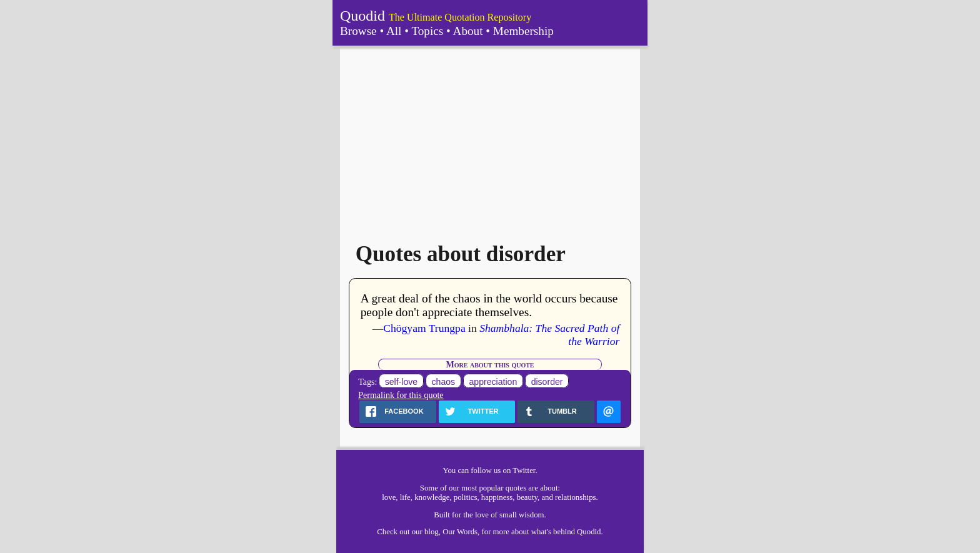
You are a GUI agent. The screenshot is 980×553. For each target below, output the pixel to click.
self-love (401, 382)
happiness (497, 497)
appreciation (493, 382)
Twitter (524, 471)
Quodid (362, 16)
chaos (444, 382)
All (394, 31)
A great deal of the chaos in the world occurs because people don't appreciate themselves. (489, 305)
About (468, 31)
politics (466, 497)
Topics (427, 31)
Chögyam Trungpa (424, 328)
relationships (575, 497)
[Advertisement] (490, 139)
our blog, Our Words (445, 532)
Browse (358, 31)
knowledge (432, 497)
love (389, 497)
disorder (547, 382)
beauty (527, 497)
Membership (523, 31)
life (405, 497)
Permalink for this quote (401, 395)
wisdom (532, 515)
